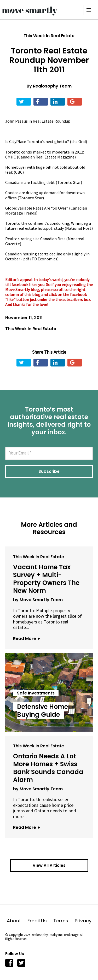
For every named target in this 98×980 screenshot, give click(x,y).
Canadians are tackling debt (30, 182)
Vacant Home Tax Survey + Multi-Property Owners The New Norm (46, 579)
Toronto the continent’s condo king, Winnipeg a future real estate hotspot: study (48, 226)
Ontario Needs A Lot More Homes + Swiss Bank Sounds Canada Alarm (48, 768)
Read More (26, 639)
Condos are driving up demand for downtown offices (45, 195)
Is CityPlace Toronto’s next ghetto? (37, 141)
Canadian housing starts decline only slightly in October (47, 256)
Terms (64, 921)
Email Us (40, 921)
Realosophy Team (52, 86)
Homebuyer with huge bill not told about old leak (45, 170)
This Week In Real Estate (49, 36)
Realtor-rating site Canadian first (35, 239)
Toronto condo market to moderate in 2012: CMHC (45, 154)
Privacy (83, 921)
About (17, 921)
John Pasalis (16, 121)
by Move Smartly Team (38, 600)
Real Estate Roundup (51, 121)
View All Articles (49, 865)
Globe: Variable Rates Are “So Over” (37, 208)
